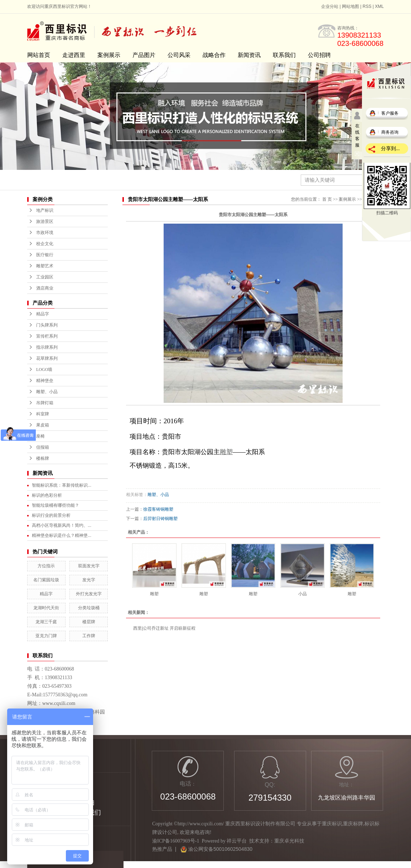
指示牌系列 (47, 347)
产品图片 (144, 55)
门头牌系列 (47, 325)
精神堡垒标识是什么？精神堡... (62, 535)
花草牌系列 (47, 358)
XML (379, 6)
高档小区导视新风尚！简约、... (62, 525)
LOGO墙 (44, 369)
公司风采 (179, 55)
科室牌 (43, 414)
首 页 (327, 199)
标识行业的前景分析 (51, 515)
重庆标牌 (353, 824)
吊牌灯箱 (45, 403)
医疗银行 (45, 255)
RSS (367, 6)
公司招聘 (319, 55)
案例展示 (109, 55)
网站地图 (350, 6)
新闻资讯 (249, 55)
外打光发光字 (89, 594)
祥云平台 (237, 841)
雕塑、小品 (47, 392)
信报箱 (43, 447)
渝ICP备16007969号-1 (176, 841)
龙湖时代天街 (46, 608)
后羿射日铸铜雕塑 (160, 519)
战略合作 (214, 55)
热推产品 (162, 849)
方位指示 (46, 566)
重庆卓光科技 (289, 841)
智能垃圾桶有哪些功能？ (55, 505)
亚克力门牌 (46, 636)
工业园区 (45, 277)
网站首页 (39, 55)
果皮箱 (43, 425)
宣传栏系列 (47, 336)
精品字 (43, 314)
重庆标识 (332, 824)
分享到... (390, 149)
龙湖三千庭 (46, 622)
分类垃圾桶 (89, 608)
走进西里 (74, 55)
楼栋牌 (43, 458)
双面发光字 (89, 566)
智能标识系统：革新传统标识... (62, 485)
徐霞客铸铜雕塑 (158, 509)
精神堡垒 (45, 381)
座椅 (40, 436)
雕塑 (154, 594)
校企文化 (45, 244)
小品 (303, 594)
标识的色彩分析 (47, 495)
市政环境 (45, 233)
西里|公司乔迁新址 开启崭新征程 (164, 628)
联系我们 (284, 55)
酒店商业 (45, 288)
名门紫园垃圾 (46, 580)
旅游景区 (45, 221)
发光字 (89, 580)
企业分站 (330, 6)
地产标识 (45, 210)
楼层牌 (89, 622)
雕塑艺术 (45, 266)
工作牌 (89, 636)
